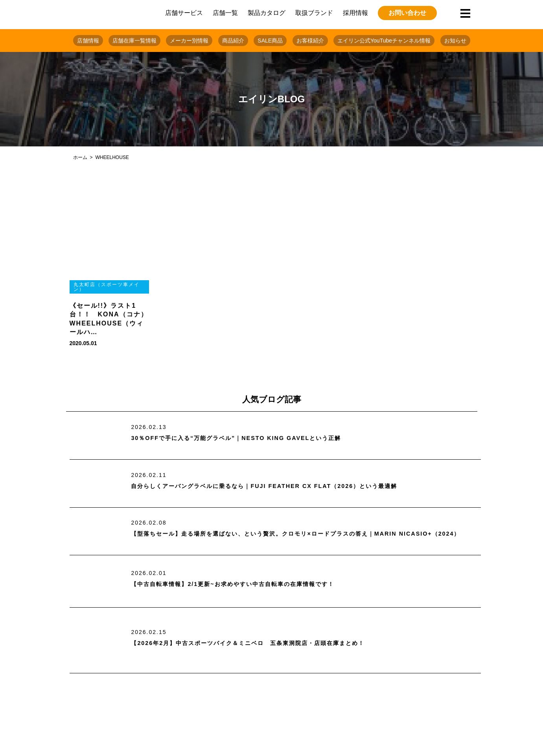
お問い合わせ (407, 13)
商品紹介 (233, 41)
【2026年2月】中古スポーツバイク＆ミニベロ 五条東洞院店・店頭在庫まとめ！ (262, 643)
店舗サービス (184, 13)
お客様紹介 (310, 41)
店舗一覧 (225, 13)
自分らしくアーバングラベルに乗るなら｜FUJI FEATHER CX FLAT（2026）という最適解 (279, 486)
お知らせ (455, 41)
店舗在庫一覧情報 (134, 41)
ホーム (80, 157)
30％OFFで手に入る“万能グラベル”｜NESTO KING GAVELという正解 (248, 438)
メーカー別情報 (189, 41)
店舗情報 (88, 41)
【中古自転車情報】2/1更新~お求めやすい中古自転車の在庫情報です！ (245, 584)
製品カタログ (267, 13)
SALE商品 (270, 41)
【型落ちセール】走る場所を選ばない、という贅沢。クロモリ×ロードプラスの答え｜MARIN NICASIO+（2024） (280, 534)
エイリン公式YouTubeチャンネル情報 (384, 41)
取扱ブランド (314, 13)
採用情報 (355, 13)
